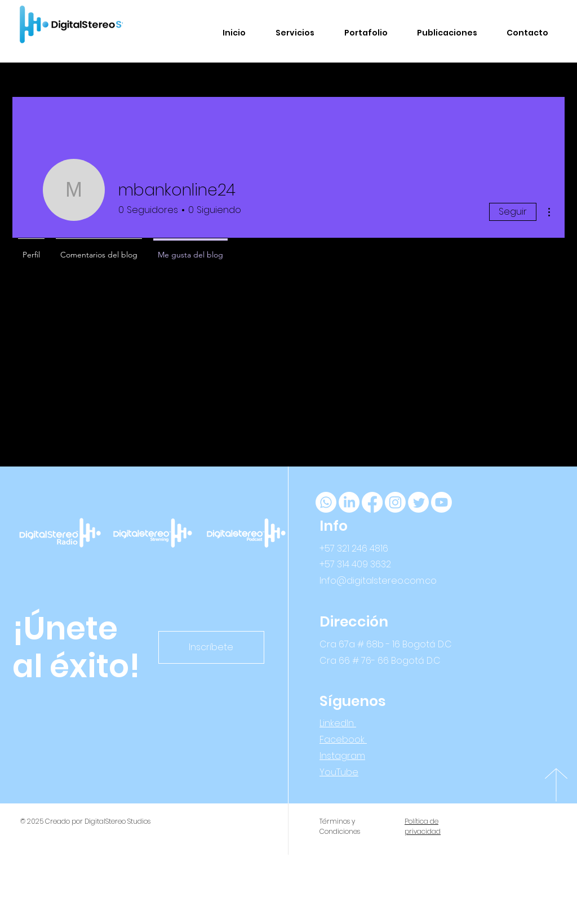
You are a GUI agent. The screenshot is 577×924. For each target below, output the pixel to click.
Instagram (342, 756)
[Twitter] (418, 502)
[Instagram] (395, 502)
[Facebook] (372, 502)
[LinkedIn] (349, 502)
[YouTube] (441, 502)
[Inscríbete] (211, 647)
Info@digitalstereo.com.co (378, 581)
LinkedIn (338, 723)
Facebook (343, 739)
